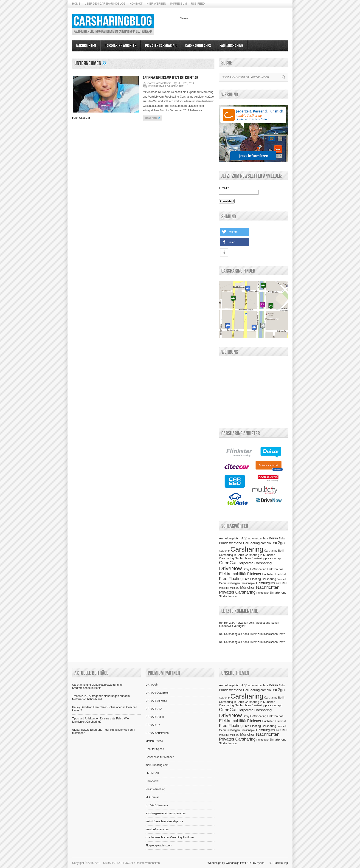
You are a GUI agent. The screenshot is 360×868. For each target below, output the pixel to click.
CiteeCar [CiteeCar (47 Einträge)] (228, 563)
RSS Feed (198, 4)
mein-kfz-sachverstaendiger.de (164, 821)
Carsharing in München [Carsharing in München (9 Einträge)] (260, 555)
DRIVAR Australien (157, 733)
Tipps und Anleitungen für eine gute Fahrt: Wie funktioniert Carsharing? (100, 720)
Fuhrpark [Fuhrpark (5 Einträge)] (282, 579)
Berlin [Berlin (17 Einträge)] (273, 538)
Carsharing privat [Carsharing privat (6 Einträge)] (262, 558)
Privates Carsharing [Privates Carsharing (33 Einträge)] (237, 592)
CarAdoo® (152, 781)
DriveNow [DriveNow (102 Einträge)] (230, 568)
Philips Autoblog (155, 789)
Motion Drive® (154, 741)
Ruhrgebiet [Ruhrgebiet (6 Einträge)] (263, 593)
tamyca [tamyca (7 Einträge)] (232, 596)
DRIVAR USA (154, 709)
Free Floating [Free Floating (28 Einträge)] (231, 579)
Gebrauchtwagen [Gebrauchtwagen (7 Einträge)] (229, 583)
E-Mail (224, 188)
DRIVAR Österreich (157, 693)
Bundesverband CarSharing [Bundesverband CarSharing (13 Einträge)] (239, 543)
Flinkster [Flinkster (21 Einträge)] (254, 574)
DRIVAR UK (153, 725)
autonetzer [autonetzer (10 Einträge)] (255, 538)
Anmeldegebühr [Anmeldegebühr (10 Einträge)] (230, 538)
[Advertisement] (234, 26)
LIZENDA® (152, 773)
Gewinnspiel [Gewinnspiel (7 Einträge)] (248, 583)
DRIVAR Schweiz (156, 701)
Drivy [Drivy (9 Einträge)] (246, 569)
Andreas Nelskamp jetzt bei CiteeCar (170, 78)
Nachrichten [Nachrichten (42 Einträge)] (268, 587)
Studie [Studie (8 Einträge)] (223, 596)
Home (76, 4)
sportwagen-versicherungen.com (166, 813)
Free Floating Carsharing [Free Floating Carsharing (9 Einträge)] (260, 579)
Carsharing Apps (198, 46)
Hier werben (156, 4)
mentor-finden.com (157, 829)
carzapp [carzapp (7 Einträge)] (277, 558)
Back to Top (281, 863)
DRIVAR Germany (157, 805)
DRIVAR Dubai (155, 717)
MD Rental (152, 797)
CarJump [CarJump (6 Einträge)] (224, 551)
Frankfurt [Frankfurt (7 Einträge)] (280, 574)
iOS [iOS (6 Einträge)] (273, 583)
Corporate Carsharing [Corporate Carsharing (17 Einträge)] (255, 563)
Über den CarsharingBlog (105, 4)
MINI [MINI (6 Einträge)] (284, 583)
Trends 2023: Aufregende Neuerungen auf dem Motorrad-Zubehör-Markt (101, 698)
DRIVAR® (152, 685)
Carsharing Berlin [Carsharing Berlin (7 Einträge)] (275, 551)
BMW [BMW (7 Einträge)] (282, 538)
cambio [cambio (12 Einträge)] (266, 543)
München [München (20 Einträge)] (248, 587)
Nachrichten (86, 46)
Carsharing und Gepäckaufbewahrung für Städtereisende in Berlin (97, 686)
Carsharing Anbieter (121, 46)
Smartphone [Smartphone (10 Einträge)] (278, 593)
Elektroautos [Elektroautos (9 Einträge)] (275, 569)
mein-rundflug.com (157, 765)
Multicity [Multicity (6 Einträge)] (235, 588)
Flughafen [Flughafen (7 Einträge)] (268, 574)
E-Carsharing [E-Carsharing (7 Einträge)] (258, 569)
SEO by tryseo (255, 863)
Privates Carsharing (161, 46)
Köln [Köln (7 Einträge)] (278, 583)
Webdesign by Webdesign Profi (227, 863)
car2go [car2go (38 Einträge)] (278, 543)
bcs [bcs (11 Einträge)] (266, 538)
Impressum (179, 4)
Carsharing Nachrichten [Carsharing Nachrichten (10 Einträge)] (235, 558)
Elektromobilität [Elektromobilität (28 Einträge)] (233, 574)
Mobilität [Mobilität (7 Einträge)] (224, 588)
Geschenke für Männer (160, 757)
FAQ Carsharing (231, 46)
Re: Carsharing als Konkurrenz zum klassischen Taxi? (252, 634)
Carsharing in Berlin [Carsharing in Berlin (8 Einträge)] (232, 555)
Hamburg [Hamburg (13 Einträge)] (263, 583)
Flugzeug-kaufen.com (159, 845)
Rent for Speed (155, 749)
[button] (235, 232)
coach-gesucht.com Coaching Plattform (170, 837)
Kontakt (136, 4)
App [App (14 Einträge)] (244, 538)
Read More (153, 118)
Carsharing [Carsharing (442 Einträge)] (247, 549)
